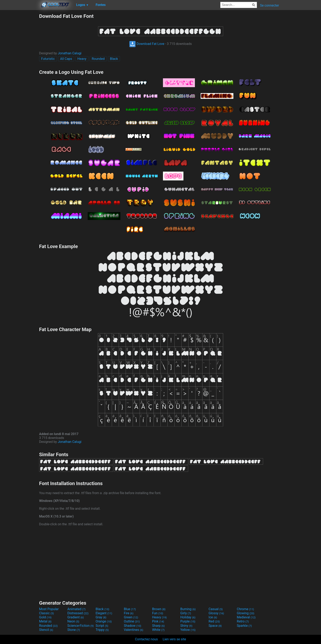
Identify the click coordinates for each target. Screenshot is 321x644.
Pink (158, 621)
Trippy (102, 630)
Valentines (134, 630)
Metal (45, 621)
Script (102, 626)
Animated (76, 609)
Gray (101, 617)
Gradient (76, 617)
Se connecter (270, 5)
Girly (186, 613)
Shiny (186, 626)
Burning (188, 609)
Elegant (104, 613)
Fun (158, 613)
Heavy (82, 59)
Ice (213, 617)
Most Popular (49, 609)
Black (114, 59)
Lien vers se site (174, 639)
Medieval (246, 617)
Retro (243, 621)
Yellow (188, 630)
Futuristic (48, 59)
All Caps (66, 59)
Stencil (46, 630)
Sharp (158, 626)
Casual (216, 609)
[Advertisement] (19, 75)
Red (214, 621)
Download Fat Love (147, 44)
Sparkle (244, 626)
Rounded (98, 59)
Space (215, 626)
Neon (73, 621)
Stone (74, 630)
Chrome (245, 609)
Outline (132, 621)
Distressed (78, 613)
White (158, 630)
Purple (188, 621)
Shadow (133, 626)
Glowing (246, 613)
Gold (45, 617)
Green (131, 617)
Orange (104, 621)
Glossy (216, 613)
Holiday (188, 617)
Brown (159, 609)
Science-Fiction (81, 626)
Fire (129, 613)
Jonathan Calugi (70, 53)
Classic (46, 613)
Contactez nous (146, 639)
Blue (130, 609)
